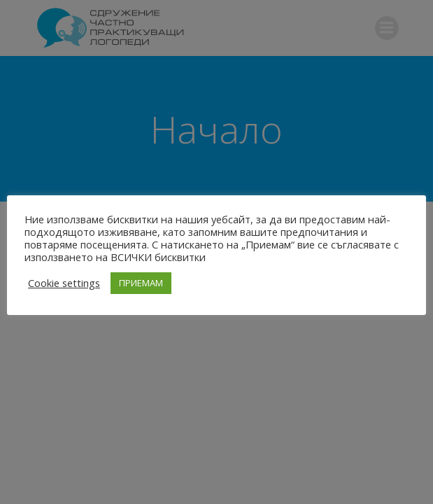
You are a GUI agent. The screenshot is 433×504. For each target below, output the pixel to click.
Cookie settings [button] (64, 283)
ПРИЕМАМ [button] (141, 283)
